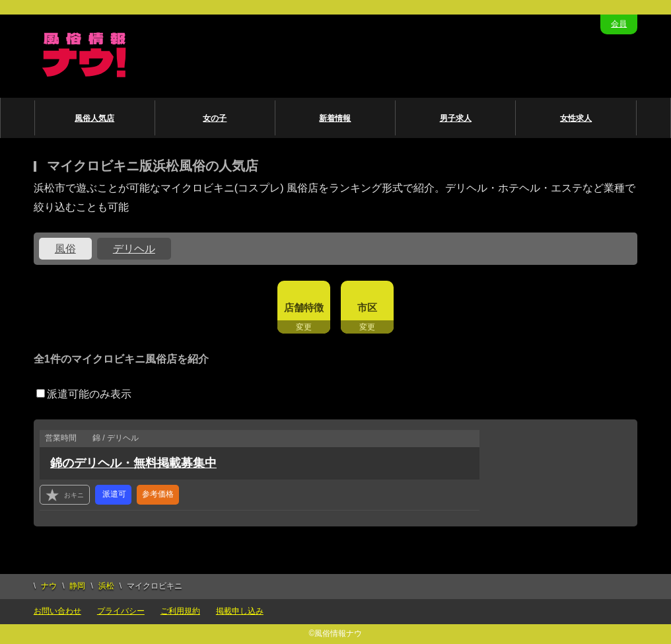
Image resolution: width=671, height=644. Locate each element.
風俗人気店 (94, 118)
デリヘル (134, 249)
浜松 (106, 586)
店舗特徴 (304, 307)
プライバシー (121, 611)
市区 (367, 307)
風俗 (65, 249)
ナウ (49, 586)
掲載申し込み (240, 611)
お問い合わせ (57, 611)
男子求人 (456, 118)
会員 (619, 24)
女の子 (215, 118)
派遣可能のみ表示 (84, 394)
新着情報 (335, 118)
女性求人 (576, 118)
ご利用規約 (180, 611)
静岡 (77, 586)
